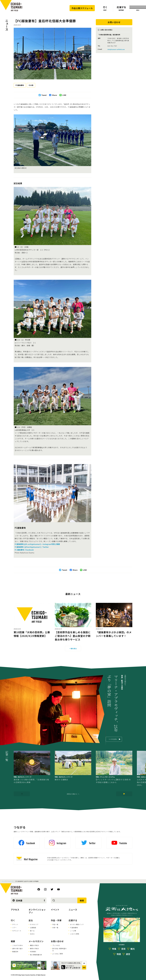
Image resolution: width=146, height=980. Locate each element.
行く (13, 920)
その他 (31, 85)
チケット (15, 924)
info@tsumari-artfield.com (116, 49)
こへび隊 (73, 931)
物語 (119, 954)
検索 (82, 900)
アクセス (15, 910)
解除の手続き (35, 949)
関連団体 (15, 952)
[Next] (124, 794)
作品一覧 (55, 924)
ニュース (7, 25)
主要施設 (33, 928)
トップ (4, 881)
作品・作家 (56, 920)
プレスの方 (56, 945)
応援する (73, 920)
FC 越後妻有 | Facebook (24, 550)
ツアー (14, 928)
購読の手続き (35, 945)
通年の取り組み (18, 949)
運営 (128, 954)
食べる (32, 931)
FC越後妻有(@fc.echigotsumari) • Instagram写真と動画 (38, 544)
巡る (31, 920)
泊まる (32, 934)
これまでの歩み (18, 945)
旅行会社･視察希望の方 (59, 950)
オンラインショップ (37, 911)
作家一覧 (55, 928)
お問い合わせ (57, 941)
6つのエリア (34, 924)
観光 (133, 949)
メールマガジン (36, 941)
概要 (13, 941)
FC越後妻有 (20, 85)
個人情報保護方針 (36, 955)
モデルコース (17, 931)
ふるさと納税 (75, 934)
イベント (55, 910)
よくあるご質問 (58, 954)
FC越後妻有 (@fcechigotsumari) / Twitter (32, 547)
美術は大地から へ (73, 794)
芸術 (123, 949)
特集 (114, 949)
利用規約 (33, 952)
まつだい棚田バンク (77, 924)
